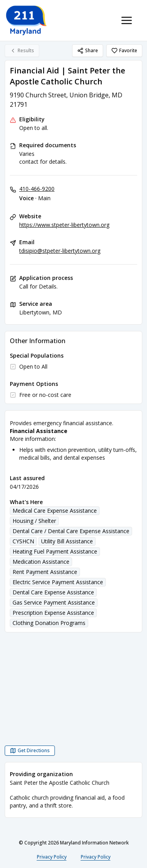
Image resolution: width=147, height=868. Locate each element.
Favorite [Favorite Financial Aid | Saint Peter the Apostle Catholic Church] (124, 50)
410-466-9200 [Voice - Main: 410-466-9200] (37, 189)
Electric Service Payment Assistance (58, 582)
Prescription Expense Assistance (53, 613)
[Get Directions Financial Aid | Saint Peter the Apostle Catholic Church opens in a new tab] (30, 751)
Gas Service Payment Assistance (54, 602)
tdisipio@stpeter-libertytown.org (60, 251)
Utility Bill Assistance (67, 541)
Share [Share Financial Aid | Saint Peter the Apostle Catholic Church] (88, 50)
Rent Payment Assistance (45, 572)
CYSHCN (23, 541)
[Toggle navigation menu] (127, 20)
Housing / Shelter (34, 521)
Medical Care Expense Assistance (55, 511)
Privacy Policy (52, 857)
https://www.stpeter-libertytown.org (64, 225)
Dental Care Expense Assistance (53, 592)
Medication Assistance (41, 562)
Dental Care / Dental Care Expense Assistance (71, 531)
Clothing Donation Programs (49, 623)
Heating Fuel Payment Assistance (55, 551)
